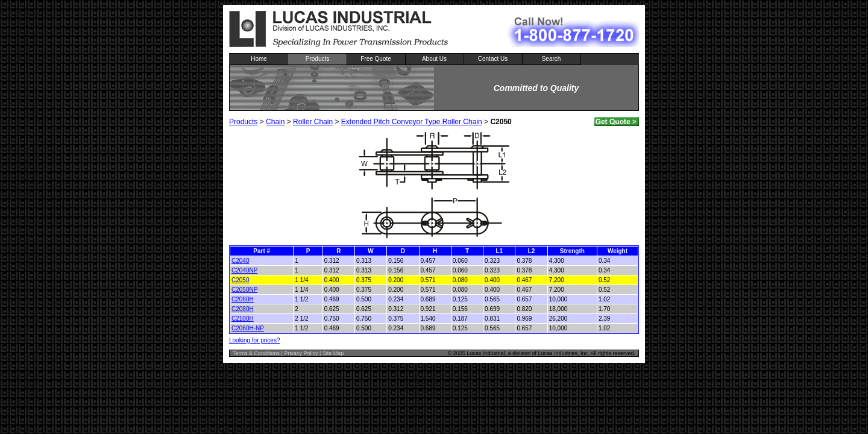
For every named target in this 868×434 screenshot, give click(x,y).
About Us (434, 59)
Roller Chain (313, 122)
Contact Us (493, 59)
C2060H (243, 299)
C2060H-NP (248, 328)
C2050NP (244, 290)
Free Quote (376, 59)
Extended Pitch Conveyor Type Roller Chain (412, 122)
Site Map (333, 353)
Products (317, 59)
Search (552, 59)
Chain (275, 122)
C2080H (243, 309)
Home (259, 59)
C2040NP (244, 270)
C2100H (243, 319)
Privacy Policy (301, 353)
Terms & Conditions (256, 353)
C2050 (240, 280)
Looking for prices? (255, 340)
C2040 (240, 261)
